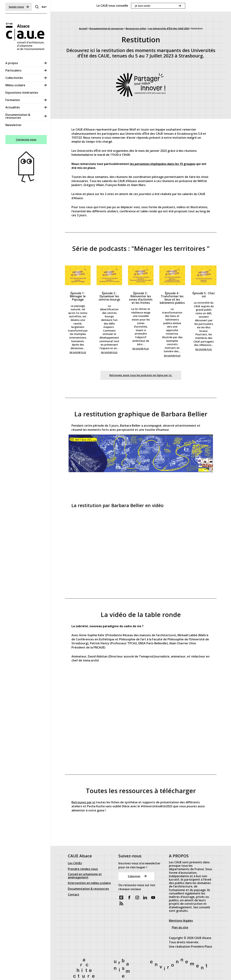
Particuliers (13, 70)
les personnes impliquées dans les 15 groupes (163, 164)
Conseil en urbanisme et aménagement (85, 867)
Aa (44, 7)
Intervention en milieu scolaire (89, 874)
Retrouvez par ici (83, 802)
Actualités (13, 107)
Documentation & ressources (18, 116)
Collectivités (14, 78)
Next (208, 469)
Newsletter (14, 125)
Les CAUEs (75, 854)
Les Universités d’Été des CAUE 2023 (169, 29)
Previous (74, 469)
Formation (13, 100)
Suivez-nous (19, 7)
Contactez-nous (26, 139)
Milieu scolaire (15, 85)
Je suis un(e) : (143, 6)
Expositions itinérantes (22, 93)
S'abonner (137, 867)
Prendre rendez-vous (83, 860)
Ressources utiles (136, 29)
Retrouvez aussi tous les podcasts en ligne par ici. (141, 375)
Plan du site (180, 918)
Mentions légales (181, 912)
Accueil (83, 29)
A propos (12, 63)
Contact (74, 886)
